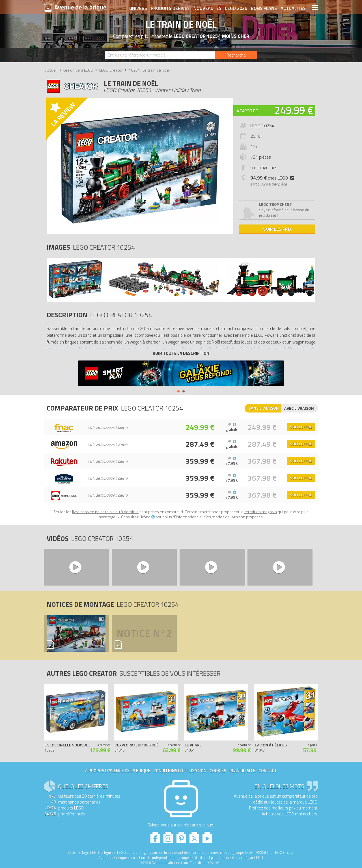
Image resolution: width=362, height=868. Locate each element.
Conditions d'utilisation (180, 771)
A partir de (247, 111)
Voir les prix (277, 229)
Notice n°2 (144, 633)
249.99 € (294, 110)
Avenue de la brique (75, 7)
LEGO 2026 (236, 8)
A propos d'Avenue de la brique (118, 771)
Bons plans (264, 8)
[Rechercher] (236, 55)
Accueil (51, 70)
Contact (268, 771)
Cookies (218, 771)
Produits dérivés (170, 8)
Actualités (293, 8)
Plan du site (242, 771)
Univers (138, 8)
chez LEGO (273, 178)
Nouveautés (207, 8)
